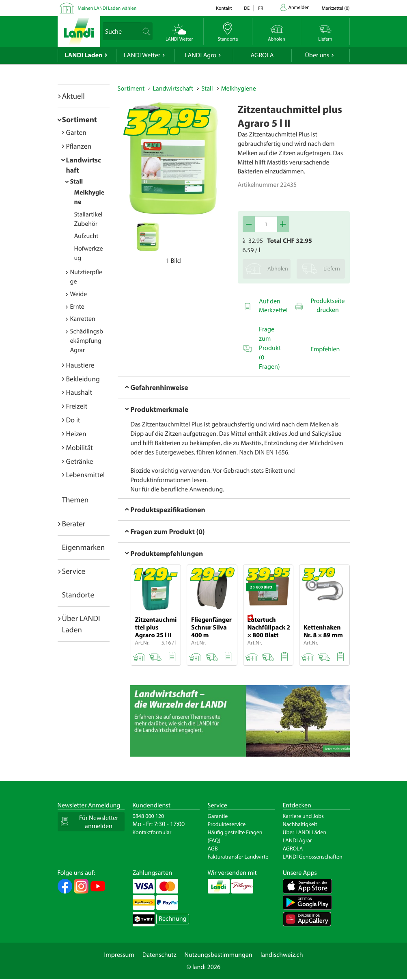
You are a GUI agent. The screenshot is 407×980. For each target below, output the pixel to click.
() (336, 8)
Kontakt (224, 8)
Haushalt (79, 392)
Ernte (77, 307)
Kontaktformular (152, 832)
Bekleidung (83, 379)
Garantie (218, 816)
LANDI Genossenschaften (313, 857)
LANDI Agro (200, 55)
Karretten (83, 319)
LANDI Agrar (297, 840)
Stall (77, 182)
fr (261, 8)
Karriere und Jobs (303, 816)
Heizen (76, 434)
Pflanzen (79, 146)
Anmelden (299, 8)
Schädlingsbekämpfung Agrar (87, 341)
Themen (75, 500)
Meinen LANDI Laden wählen (107, 8)
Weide (79, 294)
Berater (74, 524)
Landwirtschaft (173, 89)
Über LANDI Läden (305, 832)
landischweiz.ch (282, 955)
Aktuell (73, 96)
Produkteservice (227, 824)
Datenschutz (159, 955)
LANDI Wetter (142, 55)
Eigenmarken (84, 547)
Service (74, 571)
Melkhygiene (239, 89)
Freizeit (77, 406)
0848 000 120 (149, 816)
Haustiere (80, 365)
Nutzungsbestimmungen (219, 955)
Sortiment (80, 119)
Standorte (78, 595)
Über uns (317, 55)
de (247, 8)
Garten (76, 132)
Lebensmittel (86, 475)
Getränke (80, 461)
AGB (213, 848)
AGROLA (262, 55)
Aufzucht (86, 236)
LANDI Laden (84, 55)
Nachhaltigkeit (300, 824)
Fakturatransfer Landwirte (238, 857)
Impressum (119, 955)
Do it (73, 420)
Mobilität (80, 447)
